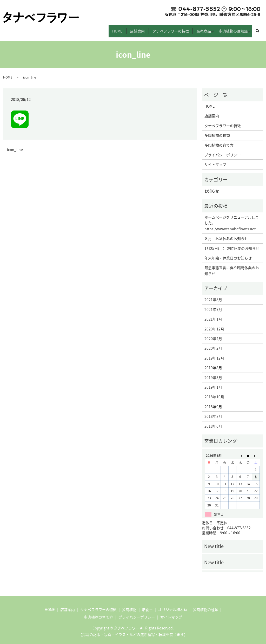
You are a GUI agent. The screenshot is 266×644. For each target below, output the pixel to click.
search (260, 29)
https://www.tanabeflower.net (230, 224)
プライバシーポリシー (223, 150)
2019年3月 (213, 373)
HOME (100, 28)
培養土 (147, 605)
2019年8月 (213, 363)
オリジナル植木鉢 (173, 605)
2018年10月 (214, 392)
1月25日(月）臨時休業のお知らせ (232, 244)
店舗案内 (123, 28)
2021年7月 (213, 305)
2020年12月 (214, 324)
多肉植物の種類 (217, 131)
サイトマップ (215, 160)
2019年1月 (213, 382)
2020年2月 (213, 344)
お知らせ (212, 186)
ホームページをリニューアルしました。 (232, 215)
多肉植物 (129, 605)
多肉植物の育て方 (219, 140)
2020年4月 (213, 334)
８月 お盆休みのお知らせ (226, 234)
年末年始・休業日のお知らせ (228, 253)
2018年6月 (213, 421)
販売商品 (196, 28)
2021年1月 (213, 315)
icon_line (15, 145)
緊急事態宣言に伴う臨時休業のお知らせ (232, 266)
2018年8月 (213, 412)
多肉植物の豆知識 (230, 28)
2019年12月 (214, 353)
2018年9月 (213, 402)
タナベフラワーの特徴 (159, 28)
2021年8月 (213, 295)
